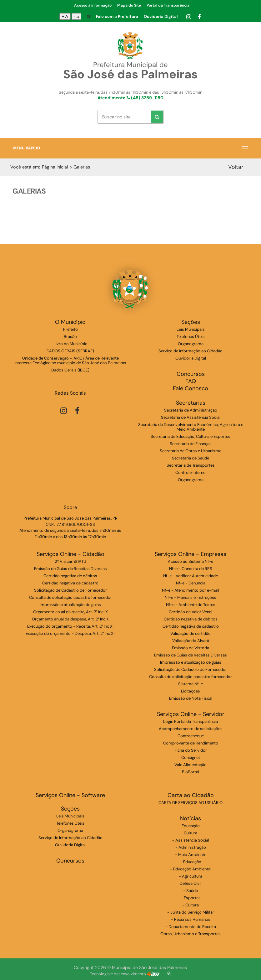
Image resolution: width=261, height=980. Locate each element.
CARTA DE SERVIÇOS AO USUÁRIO (191, 803)
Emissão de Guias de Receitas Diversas (70, 569)
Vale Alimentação (191, 765)
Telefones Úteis (191, 337)
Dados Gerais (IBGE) (70, 370)
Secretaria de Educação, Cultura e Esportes (191, 436)
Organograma (191, 344)
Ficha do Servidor (191, 750)
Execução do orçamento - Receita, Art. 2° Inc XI (70, 626)
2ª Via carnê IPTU (70, 561)
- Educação (191, 862)
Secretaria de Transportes (191, 465)
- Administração (191, 847)
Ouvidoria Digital (161, 16)
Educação (191, 826)
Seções (191, 322)
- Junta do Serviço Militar (191, 912)
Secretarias (191, 403)
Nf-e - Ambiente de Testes (191, 605)
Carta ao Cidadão (191, 795)
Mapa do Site (129, 5)
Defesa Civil (191, 883)
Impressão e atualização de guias (70, 605)
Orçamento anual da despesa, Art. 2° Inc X (70, 619)
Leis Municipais (191, 329)
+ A (65, 16)
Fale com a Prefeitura (117, 16)
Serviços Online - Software (70, 795)
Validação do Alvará (191, 641)
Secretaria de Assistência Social (191, 417)
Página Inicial (55, 167)
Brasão (70, 337)
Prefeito (70, 329)
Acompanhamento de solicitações (191, 729)
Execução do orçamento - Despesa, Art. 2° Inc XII (70, 633)
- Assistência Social (191, 840)
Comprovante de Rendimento (191, 743)
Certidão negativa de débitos (70, 576)
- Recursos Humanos (191, 919)
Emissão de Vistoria (191, 648)
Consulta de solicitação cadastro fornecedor (70, 597)
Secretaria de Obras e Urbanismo (191, 451)
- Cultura (191, 905)
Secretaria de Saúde (191, 458)
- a (77, 16)
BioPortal (191, 772)
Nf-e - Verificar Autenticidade (191, 576)
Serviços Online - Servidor (191, 714)
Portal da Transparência (168, 5)
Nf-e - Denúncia (191, 583)
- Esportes (191, 898)
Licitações (191, 691)
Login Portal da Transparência (191, 721)
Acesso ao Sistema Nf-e (191, 561)
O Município (70, 322)
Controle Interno (191, 472)
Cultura (191, 833)
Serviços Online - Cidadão (70, 554)
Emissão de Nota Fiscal (191, 698)
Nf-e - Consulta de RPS (191, 569)
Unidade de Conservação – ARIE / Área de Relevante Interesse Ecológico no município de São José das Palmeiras (70, 360)
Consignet (191, 757)
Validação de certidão (191, 633)
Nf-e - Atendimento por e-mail (191, 590)
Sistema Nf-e (191, 684)
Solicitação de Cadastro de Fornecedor (70, 590)
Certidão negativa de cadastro (70, 583)
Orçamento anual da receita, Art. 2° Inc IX (70, 612)
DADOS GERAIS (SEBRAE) (70, 351)
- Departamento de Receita (191, 927)
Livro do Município (70, 344)
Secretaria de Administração (191, 410)
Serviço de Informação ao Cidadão (191, 351)
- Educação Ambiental (191, 869)
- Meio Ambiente (191, 855)
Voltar (236, 167)
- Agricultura (191, 876)
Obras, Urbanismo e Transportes (191, 934)
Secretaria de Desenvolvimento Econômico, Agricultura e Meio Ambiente (191, 427)
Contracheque (191, 736)
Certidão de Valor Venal (191, 612)
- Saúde (191, 891)
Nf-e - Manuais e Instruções (191, 597)
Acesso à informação (93, 5)
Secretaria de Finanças (191, 444)
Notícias (191, 819)
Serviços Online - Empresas (191, 554)
